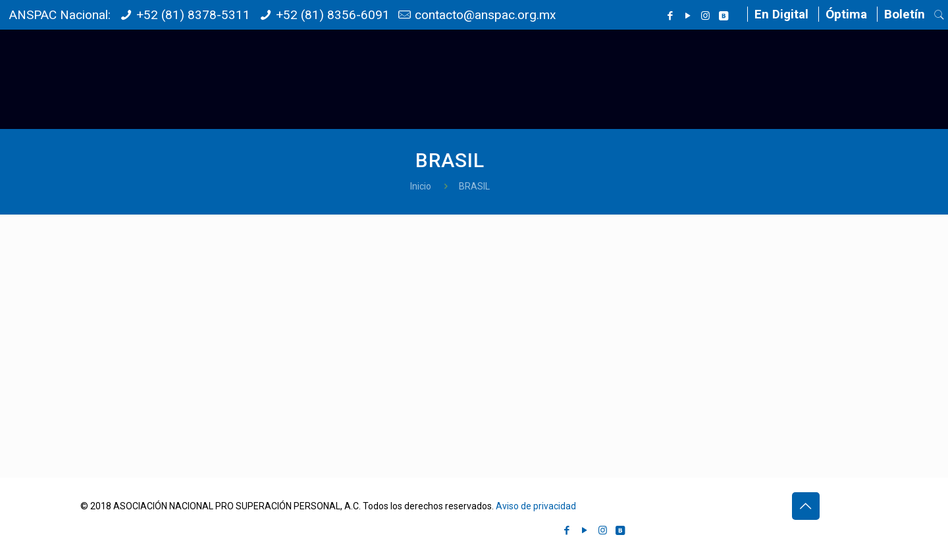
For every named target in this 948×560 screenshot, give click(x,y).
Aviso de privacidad (536, 506)
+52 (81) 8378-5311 (193, 15)
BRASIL (474, 186)
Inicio (421, 186)
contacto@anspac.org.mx (485, 15)
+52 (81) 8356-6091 (333, 15)
